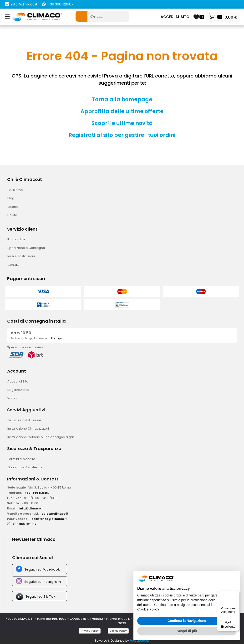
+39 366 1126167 (61, 4)
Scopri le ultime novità (122, 123)
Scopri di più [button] (187, 631)
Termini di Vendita (21, 459)
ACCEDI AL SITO (175, 17)
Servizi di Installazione (24, 420)
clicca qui (56, 338)
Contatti (13, 265)
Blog (11, 198)
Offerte (13, 207)
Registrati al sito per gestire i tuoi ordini (122, 135)
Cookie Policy (118, 631)
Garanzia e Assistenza (25, 467)
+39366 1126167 (37, 493)
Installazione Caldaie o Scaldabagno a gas (41, 437)
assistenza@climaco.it (49, 519)
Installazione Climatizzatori (28, 429)
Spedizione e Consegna (26, 248)
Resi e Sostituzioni (21, 256)
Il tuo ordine (16, 239)
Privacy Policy (90, 631)
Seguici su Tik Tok (40, 596)
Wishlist (13, 398)
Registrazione (18, 390)
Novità (12, 215)
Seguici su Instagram (43, 582)
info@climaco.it (24, 4)
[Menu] (236, 594)
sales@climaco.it (55, 514)
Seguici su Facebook (42, 569)
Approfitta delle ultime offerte (122, 111)
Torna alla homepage (122, 99)
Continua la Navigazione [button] (187, 621)
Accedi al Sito (18, 381)
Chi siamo (15, 190)
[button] (81, 16)
